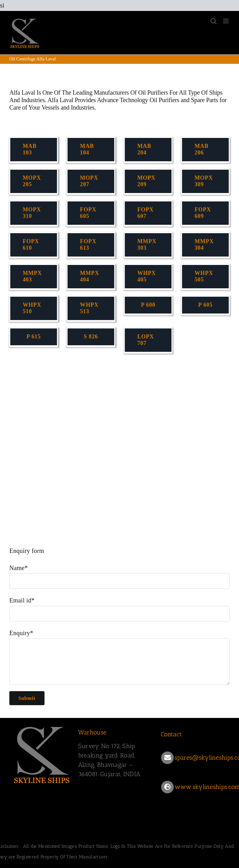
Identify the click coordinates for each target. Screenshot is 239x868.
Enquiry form (27, 551)
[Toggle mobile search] (213, 21)
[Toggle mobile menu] (226, 21)
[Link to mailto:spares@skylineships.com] (167, 758)
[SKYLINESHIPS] (42, 754)
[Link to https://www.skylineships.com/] (167, 787)
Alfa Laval (22, 92)
